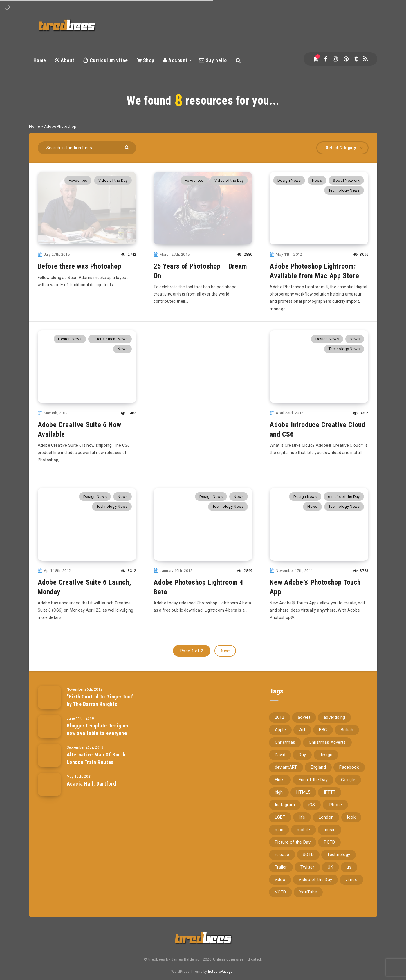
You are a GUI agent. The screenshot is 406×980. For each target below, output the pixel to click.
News (317, 180)
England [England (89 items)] (318, 761)
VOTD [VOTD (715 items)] (280, 886)
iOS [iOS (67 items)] (312, 798)
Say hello (213, 60)
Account (175, 60)
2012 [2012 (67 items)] (280, 711)
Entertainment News (110, 339)
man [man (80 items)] (279, 823)
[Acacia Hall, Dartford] (49, 778)
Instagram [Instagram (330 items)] (285, 798)
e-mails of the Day (344, 490)
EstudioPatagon (221, 965)
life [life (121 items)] (302, 811)
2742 (129, 254)
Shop (146, 60)
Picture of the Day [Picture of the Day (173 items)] (293, 836)
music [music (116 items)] (330, 823)
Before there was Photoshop (80, 266)
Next (225, 644)
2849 (245, 564)
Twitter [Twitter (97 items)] (307, 861)
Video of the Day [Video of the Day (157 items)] (315, 873)
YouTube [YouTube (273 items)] (308, 886)
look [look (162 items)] (351, 811)
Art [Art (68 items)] (302, 723)
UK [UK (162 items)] (330, 861)
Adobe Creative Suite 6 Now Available (80, 429)
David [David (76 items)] (280, 748)
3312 (129, 564)
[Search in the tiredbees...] (87, 148)
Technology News (344, 190)
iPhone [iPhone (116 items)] (335, 798)
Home (40, 60)
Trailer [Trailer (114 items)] (281, 861)
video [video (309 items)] (280, 873)
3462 (129, 413)
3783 (361, 564)
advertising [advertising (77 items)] (334, 711)
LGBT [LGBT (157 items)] (280, 811)
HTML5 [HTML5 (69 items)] (303, 786)
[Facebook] (326, 59)
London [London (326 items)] (326, 811)
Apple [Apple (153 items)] (280, 723)
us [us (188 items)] (349, 861)
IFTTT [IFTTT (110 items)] (330, 786)
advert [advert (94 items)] (304, 711)
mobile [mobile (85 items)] (304, 823)
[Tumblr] (356, 59)
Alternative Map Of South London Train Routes (96, 752)
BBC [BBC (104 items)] (323, 723)
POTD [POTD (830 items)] (329, 836)
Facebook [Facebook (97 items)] (349, 761)
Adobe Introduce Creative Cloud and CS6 (317, 429)
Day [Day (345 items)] (302, 748)
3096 (361, 254)
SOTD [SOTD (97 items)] (308, 848)
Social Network (346, 180)
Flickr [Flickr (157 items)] (280, 773)
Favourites (78, 180)
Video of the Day (113, 180)
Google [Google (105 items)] (348, 773)
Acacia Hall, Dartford (91, 777)
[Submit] (128, 147)
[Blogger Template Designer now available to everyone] (49, 720)
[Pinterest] (346, 59)
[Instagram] (335, 59)
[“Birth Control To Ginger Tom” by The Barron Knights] (49, 691)
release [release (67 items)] (282, 848)
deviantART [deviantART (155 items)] (286, 761)
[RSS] (365, 59)
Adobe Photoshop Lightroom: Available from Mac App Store (314, 271)
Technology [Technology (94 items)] (339, 848)
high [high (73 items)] (279, 786)
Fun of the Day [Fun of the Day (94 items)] (313, 773)
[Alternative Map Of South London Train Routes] (49, 749)
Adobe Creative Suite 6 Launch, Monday (85, 581)
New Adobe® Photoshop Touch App (315, 581)
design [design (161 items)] (326, 748)
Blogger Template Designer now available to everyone (98, 723)
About (65, 60)
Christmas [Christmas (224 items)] (285, 736)
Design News (289, 180)
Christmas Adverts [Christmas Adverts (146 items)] (327, 736)
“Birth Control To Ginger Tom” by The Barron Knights (100, 694)
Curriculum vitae (105, 60)
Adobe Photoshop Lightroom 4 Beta (198, 581)
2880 (245, 254)
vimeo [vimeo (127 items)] (351, 873)
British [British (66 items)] (347, 723)
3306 (361, 413)
